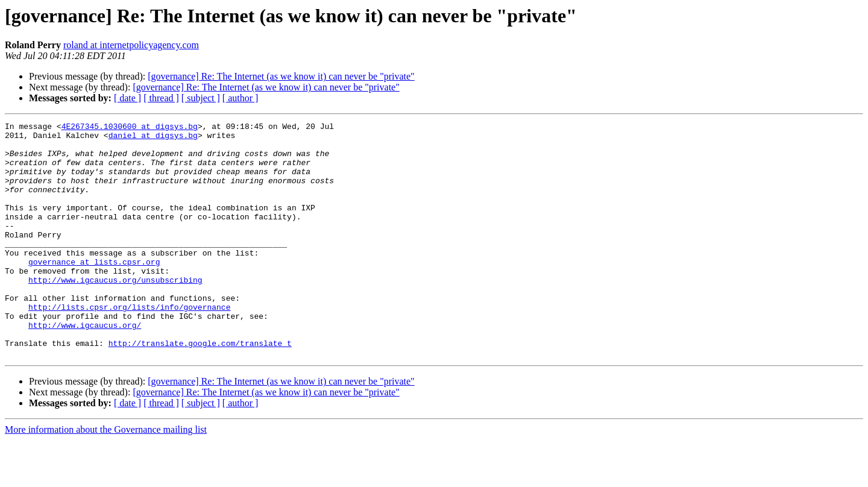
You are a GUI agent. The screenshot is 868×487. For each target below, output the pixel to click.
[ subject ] (201, 98)
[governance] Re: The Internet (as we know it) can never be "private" (281, 76)
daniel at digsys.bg (153, 139)
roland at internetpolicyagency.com (131, 45)
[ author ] (241, 98)
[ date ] (127, 98)
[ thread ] (161, 98)
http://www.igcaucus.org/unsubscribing (115, 312)
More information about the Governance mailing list (106, 476)
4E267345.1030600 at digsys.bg (130, 128)
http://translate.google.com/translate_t (200, 388)
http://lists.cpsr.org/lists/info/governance (129, 345)
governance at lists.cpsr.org (94, 291)
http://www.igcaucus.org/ (85, 366)
